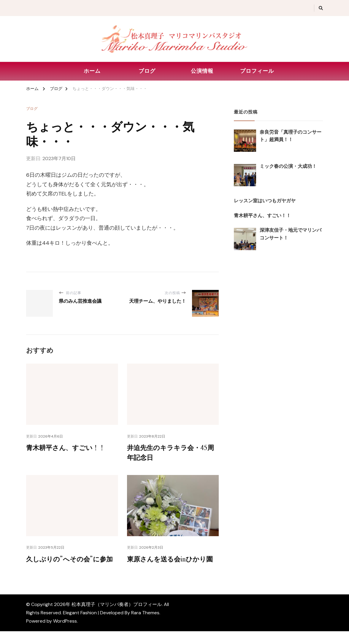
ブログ (147, 71)
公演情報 (202, 71)
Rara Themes (145, 625)
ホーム (92, 71)
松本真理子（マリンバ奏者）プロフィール (117, 617)
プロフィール (257, 71)
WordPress (65, 634)
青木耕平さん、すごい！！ (69, 448)
